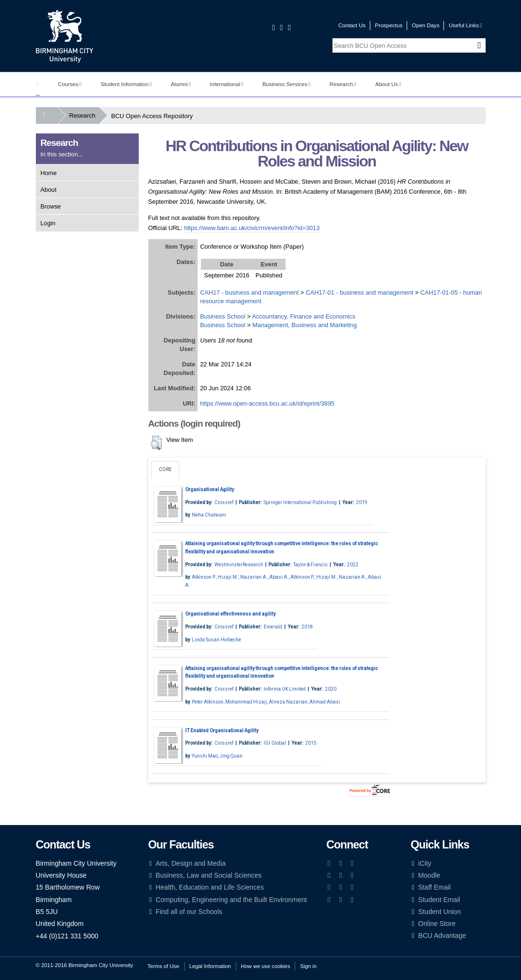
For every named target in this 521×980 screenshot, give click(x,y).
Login (48, 223)
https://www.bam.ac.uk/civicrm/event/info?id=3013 (252, 228)
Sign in (308, 966)
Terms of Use (163, 966)
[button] (156, 443)
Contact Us (352, 25)
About (49, 190)
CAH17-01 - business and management (360, 292)
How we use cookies (266, 966)
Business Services (286, 84)
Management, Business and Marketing (304, 325)
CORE (165, 469)
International (227, 84)
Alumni (181, 84)
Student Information (126, 84)
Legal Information (210, 966)
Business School (223, 316)
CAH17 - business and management (249, 292)
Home (49, 173)
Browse (51, 206)
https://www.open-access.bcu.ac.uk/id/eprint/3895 (267, 403)
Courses (70, 84)
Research (343, 84)
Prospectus (389, 25)
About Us (388, 84)
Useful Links (465, 25)
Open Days (426, 25)
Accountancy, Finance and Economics (304, 316)
